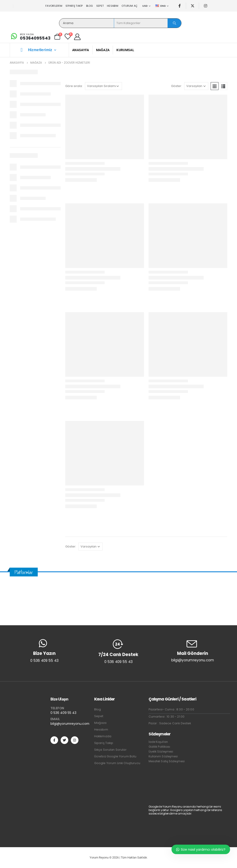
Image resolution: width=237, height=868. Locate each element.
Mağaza (103, 50)
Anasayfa (81, 50)
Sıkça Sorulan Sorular (110, 750)
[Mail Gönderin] (193, 651)
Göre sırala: (74, 86)
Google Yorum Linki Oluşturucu (117, 763)
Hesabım (113, 6)
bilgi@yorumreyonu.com (70, 724)
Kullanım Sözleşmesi (163, 756)
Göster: (176, 86)
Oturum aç (129, 6)
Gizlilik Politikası (159, 747)
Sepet (100, 6)
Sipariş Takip (74, 6)
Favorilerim (54, 6)
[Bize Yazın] (30, 37)
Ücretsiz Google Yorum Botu (115, 756)
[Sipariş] (103, 86)
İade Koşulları (158, 742)
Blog (90, 6)
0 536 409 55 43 (63, 713)
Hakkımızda (103, 736)
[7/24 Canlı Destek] (118, 651)
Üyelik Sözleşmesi (161, 751)
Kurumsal (125, 50)
